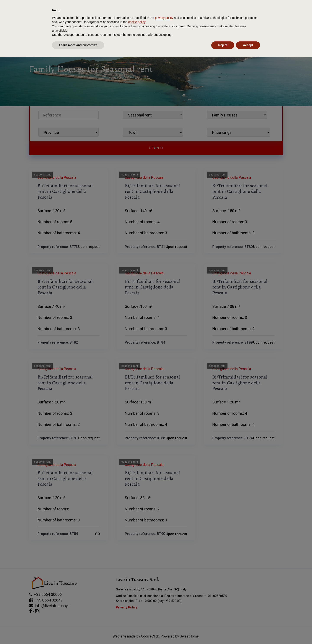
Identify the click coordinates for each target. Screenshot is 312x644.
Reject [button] (223, 632)
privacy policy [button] (164, 605)
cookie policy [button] (137, 609)
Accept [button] (248, 632)
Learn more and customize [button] (78, 632)
